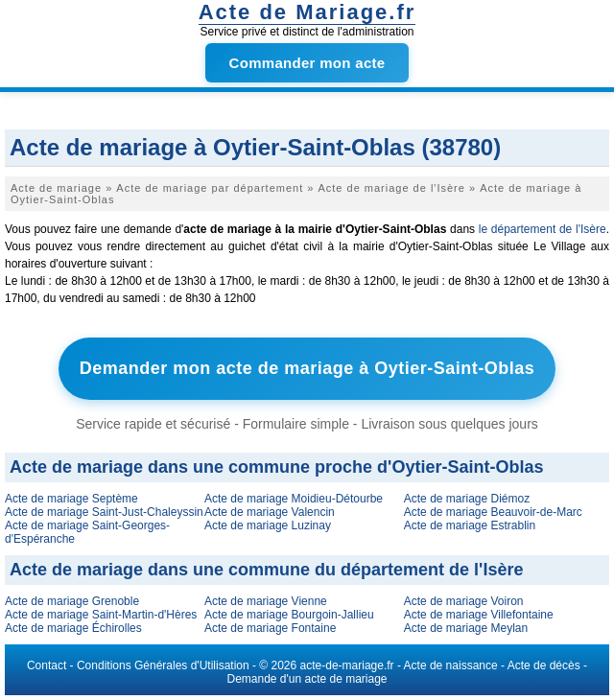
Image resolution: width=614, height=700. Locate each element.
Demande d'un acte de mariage (307, 679)
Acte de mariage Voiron (464, 601)
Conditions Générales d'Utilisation (163, 665)
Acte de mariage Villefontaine (479, 615)
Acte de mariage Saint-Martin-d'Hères (101, 615)
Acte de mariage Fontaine (270, 628)
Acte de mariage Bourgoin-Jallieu (289, 615)
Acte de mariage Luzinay (268, 525)
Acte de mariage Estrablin (470, 525)
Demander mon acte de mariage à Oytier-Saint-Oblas (307, 368)
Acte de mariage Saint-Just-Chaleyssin (104, 512)
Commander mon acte (307, 63)
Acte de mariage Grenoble (72, 601)
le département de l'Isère (543, 229)
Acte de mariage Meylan (466, 628)
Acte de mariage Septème (71, 499)
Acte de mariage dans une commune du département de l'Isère (266, 570)
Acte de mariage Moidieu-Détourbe (294, 499)
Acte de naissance (451, 665)
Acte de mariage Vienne (266, 601)
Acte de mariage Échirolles (73, 628)
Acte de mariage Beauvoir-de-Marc (493, 512)
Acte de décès (544, 665)
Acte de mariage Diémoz (467, 499)
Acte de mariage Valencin (270, 512)
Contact (47, 665)
